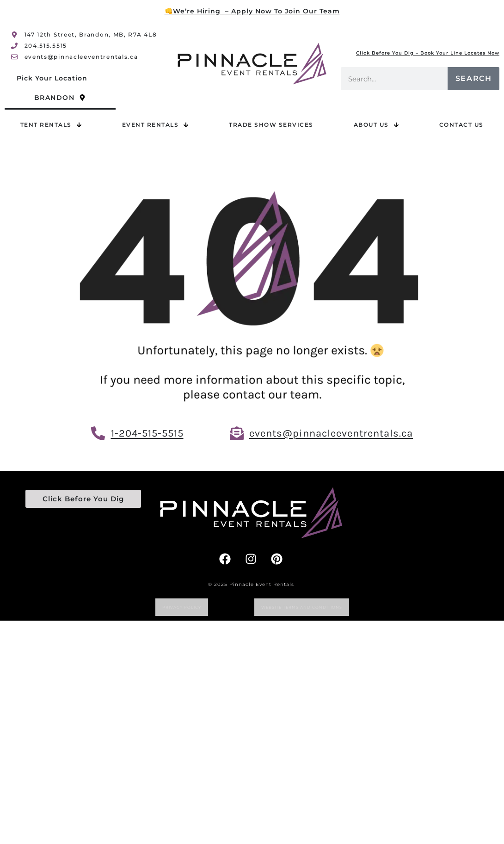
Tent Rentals (51, 125)
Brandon (60, 98)
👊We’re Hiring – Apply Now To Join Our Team (252, 11)
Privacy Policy (182, 607)
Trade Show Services (271, 125)
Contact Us (461, 125)
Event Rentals (156, 125)
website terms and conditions (302, 607)
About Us (376, 125)
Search (474, 78)
